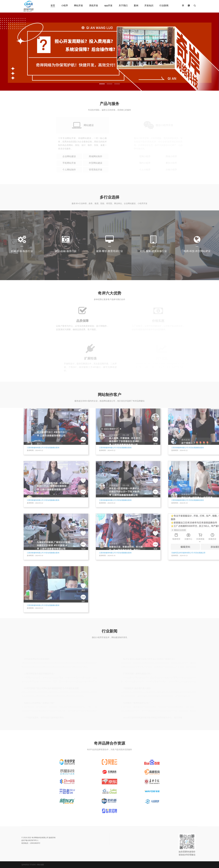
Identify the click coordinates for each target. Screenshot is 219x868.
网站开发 (78, 6)
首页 (53, 6)
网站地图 (41, 865)
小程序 (65, 6)
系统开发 (94, 6)
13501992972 (35, 843)
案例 (136, 6)
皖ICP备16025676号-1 (30, 840)
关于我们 (123, 6)
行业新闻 (164, 6)
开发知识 (149, 6)
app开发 (108, 6)
